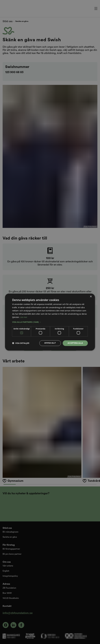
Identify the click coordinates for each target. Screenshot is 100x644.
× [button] (91, 296)
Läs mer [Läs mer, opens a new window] (24, 317)
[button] (50, 322)
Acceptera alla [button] (75, 343)
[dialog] (50, 322)
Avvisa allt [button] (49, 343)
